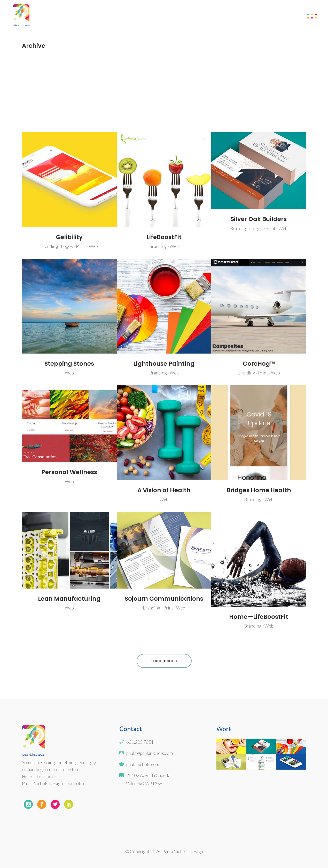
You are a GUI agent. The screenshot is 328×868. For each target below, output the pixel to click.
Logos (67, 246)
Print (81, 246)
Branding (49, 246)
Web (93, 246)
